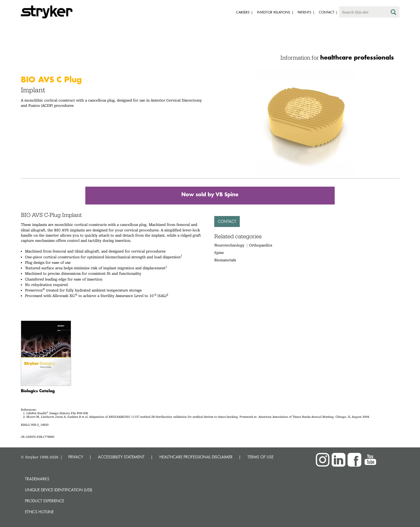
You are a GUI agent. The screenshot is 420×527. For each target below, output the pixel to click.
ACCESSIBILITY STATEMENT (121, 457)
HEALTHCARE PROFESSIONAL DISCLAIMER (196, 457)
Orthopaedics (261, 245)
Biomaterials (225, 260)
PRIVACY (76, 457)
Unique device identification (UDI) (59, 490)
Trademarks (37, 479)
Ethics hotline (39, 512)
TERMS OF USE (260, 457)
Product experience (45, 501)
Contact (227, 221)
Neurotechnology (229, 245)
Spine (219, 253)
